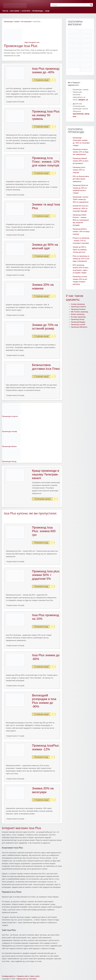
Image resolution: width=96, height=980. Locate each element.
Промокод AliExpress (79, 327)
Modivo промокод (78, 314)
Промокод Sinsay (78, 319)
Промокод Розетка (78, 309)
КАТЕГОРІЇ (26, 11)
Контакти (33, 979)
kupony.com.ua (22, 979)
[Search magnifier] (91, 5)
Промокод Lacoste (78, 324)
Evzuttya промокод (78, 317)
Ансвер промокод (78, 304)
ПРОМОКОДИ (37, 11)
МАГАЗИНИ (15, 11)
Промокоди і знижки (12, 22)
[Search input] (70, 5)
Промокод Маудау (78, 322)
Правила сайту (23, 976)
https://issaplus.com (32, 42)
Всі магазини (26, 22)
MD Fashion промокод (79, 312)
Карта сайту (35, 976)
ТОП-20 (5, 11)
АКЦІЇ (47, 11)
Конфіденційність (9, 976)
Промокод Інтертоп (78, 307)
